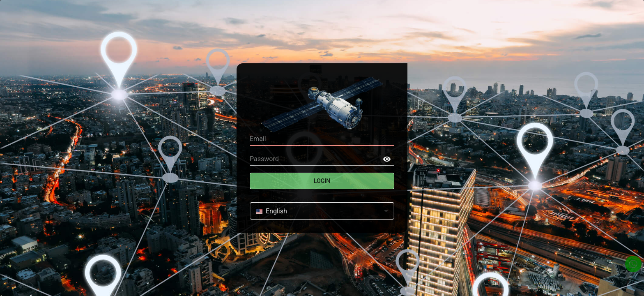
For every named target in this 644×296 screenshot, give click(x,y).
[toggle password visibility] (387, 159)
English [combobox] (271, 211)
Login (322, 181)
